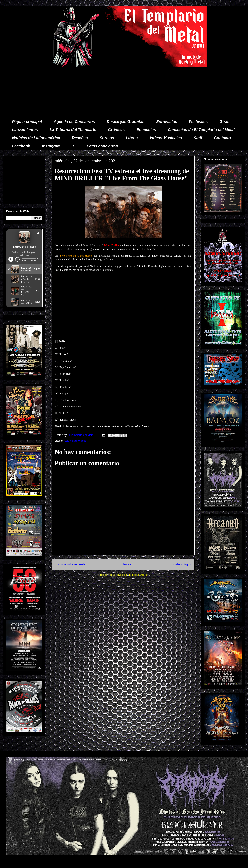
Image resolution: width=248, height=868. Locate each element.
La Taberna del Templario (73, 130)
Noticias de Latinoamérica (36, 138)
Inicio (127, 564)
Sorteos (107, 138)
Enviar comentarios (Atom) (132, 575)
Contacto (223, 138)
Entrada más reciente (70, 564)
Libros (132, 138)
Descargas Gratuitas (126, 122)
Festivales (198, 122)
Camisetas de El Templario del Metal (201, 130)
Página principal (27, 122)
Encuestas (146, 130)
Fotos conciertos (102, 146)
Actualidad (70, 441)
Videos (82, 441)
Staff (198, 138)
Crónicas (116, 130)
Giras (224, 122)
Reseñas (80, 138)
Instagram (51, 146)
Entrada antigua (180, 564)
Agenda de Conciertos (74, 122)
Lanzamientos (25, 130)
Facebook (21, 146)
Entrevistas (167, 122)
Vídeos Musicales (166, 138)
